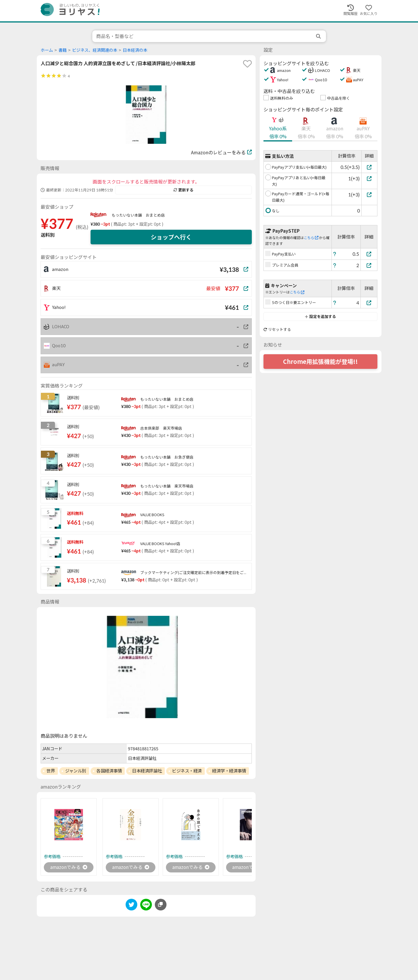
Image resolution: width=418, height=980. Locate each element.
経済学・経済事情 (229, 771)
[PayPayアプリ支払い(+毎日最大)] (369, 167)
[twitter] (131, 906)
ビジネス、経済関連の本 (95, 50)
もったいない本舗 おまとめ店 (138, 215)
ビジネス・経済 (187, 771)
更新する (183, 190)
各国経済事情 (109, 771)
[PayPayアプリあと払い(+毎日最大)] (369, 178)
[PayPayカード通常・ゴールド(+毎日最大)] (369, 195)
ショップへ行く (171, 237)
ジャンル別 (76, 771)
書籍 (63, 50)
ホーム (47, 50)
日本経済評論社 (147, 771)
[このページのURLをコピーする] (161, 905)
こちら (311, 238)
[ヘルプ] (335, 254)
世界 (51, 771)
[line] (146, 906)
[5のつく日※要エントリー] (369, 303)
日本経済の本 (135, 50)
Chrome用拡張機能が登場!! (320, 362)
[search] (319, 36)
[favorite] (247, 64)
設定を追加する (320, 317)
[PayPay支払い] (369, 254)
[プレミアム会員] (369, 265)
